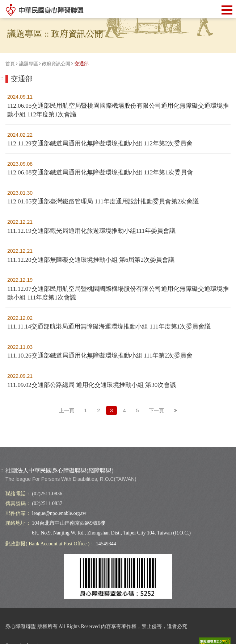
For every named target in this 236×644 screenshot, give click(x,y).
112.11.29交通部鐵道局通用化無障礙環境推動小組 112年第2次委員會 (100, 143)
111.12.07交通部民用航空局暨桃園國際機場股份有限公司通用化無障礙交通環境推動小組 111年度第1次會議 (118, 293)
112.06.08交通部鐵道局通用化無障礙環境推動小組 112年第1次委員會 (100, 172)
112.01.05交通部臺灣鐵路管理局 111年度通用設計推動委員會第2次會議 (103, 201)
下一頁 (156, 410)
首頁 (10, 64)
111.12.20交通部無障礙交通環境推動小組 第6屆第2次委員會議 (91, 260)
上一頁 (67, 410)
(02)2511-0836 (47, 494)
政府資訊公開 (56, 64)
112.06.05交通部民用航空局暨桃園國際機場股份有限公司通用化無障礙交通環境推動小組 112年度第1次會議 (118, 110)
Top (216, 448)
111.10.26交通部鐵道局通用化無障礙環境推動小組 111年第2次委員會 (100, 356)
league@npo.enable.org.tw (59, 513)
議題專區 (29, 64)
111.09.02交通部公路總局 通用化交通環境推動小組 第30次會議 (92, 385)
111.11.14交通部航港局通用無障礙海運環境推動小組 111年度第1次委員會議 (109, 327)
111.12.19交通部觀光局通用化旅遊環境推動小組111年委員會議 (91, 231)
